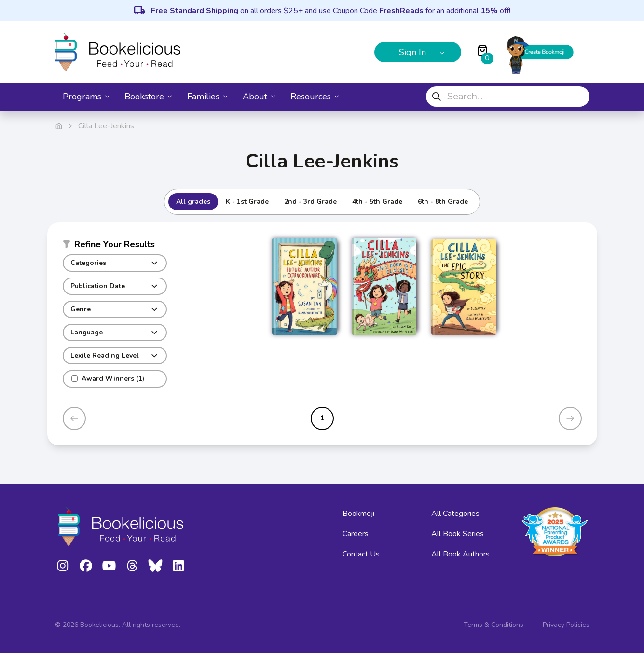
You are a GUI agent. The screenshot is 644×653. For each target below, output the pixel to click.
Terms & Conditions (493, 625)
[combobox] (508, 97)
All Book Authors (460, 554)
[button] (115, 246)
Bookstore (148, 97)
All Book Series (458, 534)
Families (207, 97)
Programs (86, 97)
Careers (356, 534)
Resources (315, 97)
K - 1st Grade (247, 201)
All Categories (455, 514)
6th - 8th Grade (443, 201)
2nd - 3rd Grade (310, 201)
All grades (193, 201)
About (259, 97)
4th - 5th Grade (377, 201)
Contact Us (361, 554)
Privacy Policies (566, 625)
